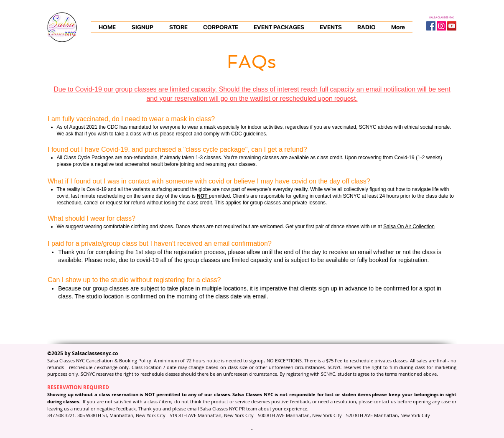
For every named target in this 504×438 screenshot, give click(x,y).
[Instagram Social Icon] (441, 26)
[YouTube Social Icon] (452, 26)
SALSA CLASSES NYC (442, 17)
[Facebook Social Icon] (431, 26)
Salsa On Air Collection (409, 227)
